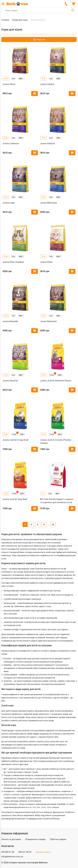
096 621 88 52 (25, 852)
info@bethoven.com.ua (12, 857)
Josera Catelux (47, 84)
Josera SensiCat (10, 381)
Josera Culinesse (11, 143)
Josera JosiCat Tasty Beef (15, 499)
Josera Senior (9, 84)
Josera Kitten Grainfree (13, 262)
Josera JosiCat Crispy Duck (16, 440)
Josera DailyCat (48, 143)
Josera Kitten (46, 262)
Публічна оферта (58, 839)
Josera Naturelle (10, 321)
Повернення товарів (35, 839)
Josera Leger (9, 203)
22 (53, 525)
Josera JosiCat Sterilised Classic (56, 381)
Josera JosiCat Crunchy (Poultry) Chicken (56, 442)
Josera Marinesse (49, 203)
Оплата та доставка (11, 839)
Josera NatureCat (48, 321)
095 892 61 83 (8, 852)
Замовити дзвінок (43, 852)
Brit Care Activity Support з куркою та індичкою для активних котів (57, 501)
